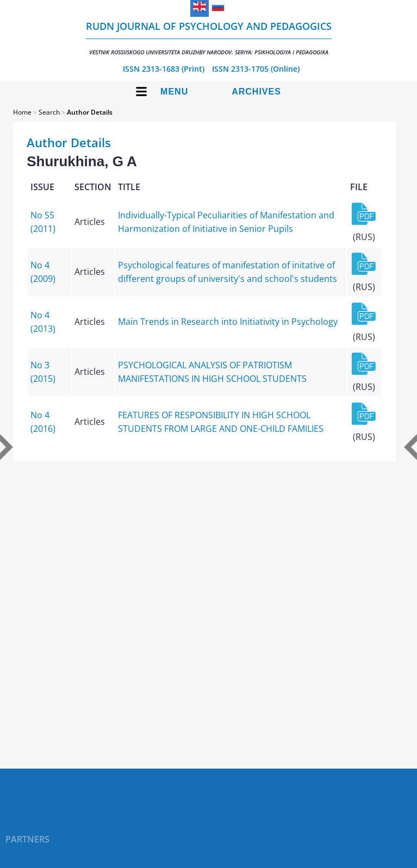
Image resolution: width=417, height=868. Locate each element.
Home (22, 112)
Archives (256, 92)
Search (49, 112)
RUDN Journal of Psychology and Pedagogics (209, 38)
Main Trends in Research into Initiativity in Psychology (228, 322)
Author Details (90, 112)
